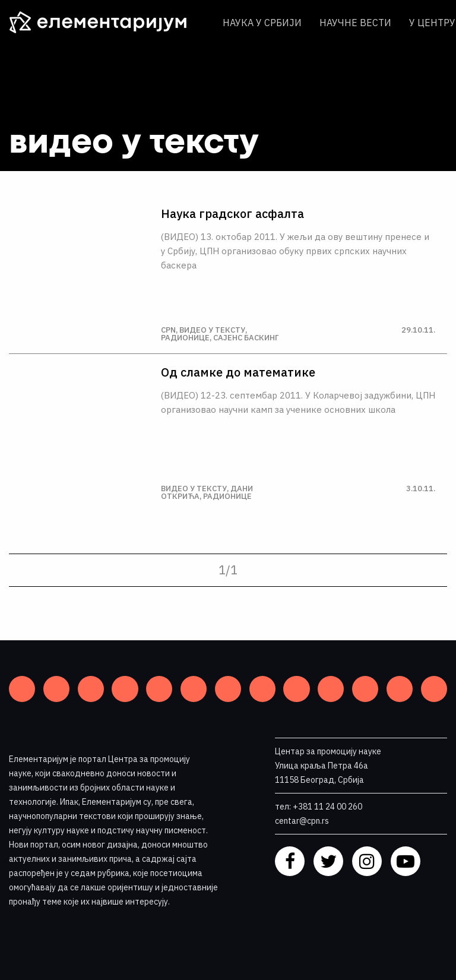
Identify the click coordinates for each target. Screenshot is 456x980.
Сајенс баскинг (246, 338)
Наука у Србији (262, 23)
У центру (432, 23)
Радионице (185, 338)
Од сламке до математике (238, 372)
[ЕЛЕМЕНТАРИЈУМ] (107, 23)
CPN (168, 330)
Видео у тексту (212, 330)
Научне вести (355, 23)
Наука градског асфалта (232, 214)
